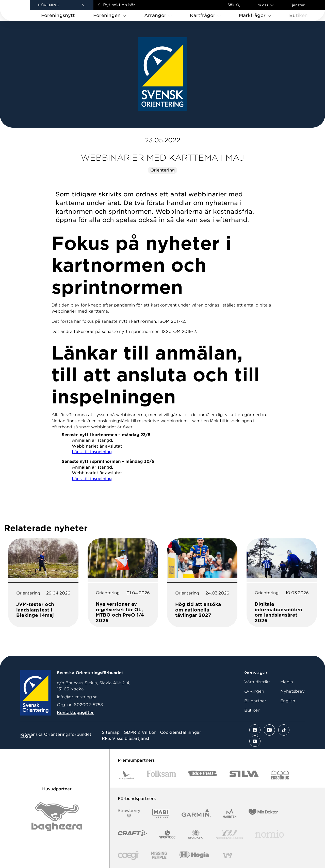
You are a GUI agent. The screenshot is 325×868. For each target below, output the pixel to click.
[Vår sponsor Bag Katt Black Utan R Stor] (57, 817)
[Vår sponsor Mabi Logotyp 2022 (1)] (161, 813)
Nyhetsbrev (292, 691)
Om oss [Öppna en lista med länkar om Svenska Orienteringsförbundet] (264, 5)
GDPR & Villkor (140, 733)
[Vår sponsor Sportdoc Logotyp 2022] (167, 834)
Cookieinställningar (181, 733)
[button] (62, 5)
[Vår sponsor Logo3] (128, 855)
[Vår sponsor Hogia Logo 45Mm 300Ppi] (194, 855)
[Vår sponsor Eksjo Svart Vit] (280, 775)
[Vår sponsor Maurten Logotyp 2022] (230, 813)
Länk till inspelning (92, 452)
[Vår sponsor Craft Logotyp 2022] (132, 834)
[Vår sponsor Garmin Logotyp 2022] (196, 813)
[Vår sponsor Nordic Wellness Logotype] (229, 834)
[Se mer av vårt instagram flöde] (269, 730)
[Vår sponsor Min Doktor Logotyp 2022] (263, 813)
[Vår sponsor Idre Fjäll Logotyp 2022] (203, 775)
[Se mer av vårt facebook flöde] (255, 730)
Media (287, 682)
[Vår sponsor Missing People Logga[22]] (159, 855)
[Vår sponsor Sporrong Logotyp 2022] (196, 834)
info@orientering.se (77, 697)
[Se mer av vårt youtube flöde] (255, 741)
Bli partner (255, 701)
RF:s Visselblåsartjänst (126, 739)
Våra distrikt (257, 682)
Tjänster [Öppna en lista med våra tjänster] (297, 5)
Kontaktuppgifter (75, 713)
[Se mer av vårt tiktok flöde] (284, 730)
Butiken (252, 710)
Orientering (162, 170)
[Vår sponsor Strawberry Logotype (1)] (129, 813)
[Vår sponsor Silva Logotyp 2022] (244, 775)
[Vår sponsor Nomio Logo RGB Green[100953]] (270, 834)
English (288, 701)
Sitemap (111, 733)
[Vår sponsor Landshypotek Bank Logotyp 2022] (126, 775)
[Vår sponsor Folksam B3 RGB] (161, 775)
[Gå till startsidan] (23, 11)
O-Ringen (254, 691)
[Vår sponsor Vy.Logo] (227, 855)
